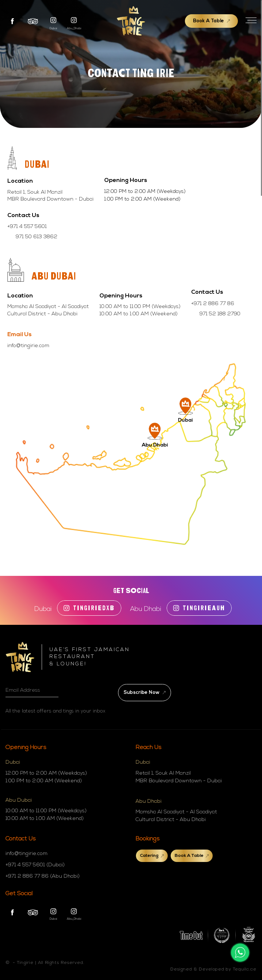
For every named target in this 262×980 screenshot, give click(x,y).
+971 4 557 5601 (27, 227)
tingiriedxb (89, 608)
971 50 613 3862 (37, 237)
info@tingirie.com (28, 346)
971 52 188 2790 (220, 314)
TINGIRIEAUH (199, 608)
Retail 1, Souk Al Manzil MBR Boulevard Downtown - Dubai (179, 777)
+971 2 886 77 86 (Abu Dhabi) (43, 876)
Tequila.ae (245, 969)
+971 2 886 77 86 (213, 304)
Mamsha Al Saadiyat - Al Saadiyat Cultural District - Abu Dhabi (176, 816)
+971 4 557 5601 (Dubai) (35, 865)
